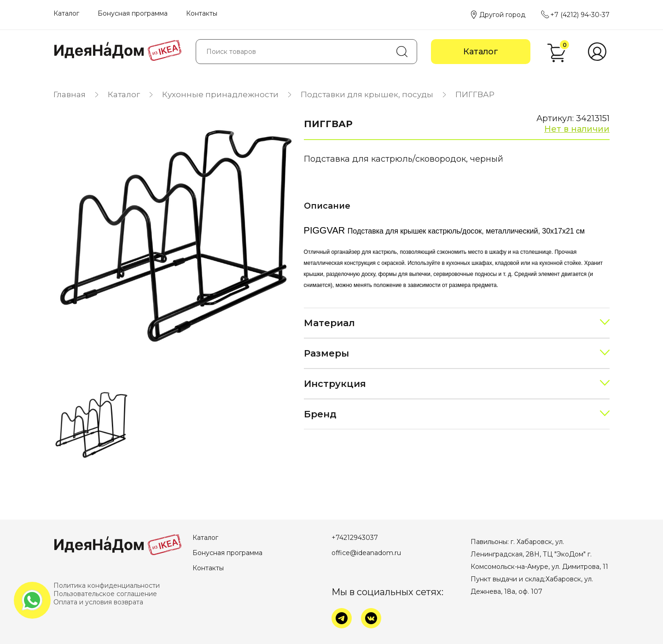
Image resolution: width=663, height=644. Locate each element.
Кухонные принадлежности (220, 94)
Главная (70, 94)
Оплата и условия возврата (98, 602)
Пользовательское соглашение (105, 594)
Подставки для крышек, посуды (367, 94)
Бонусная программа (133, 13)
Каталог (66, 13)
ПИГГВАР (475, 94)
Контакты (202, 13)
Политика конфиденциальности (107, 585)
